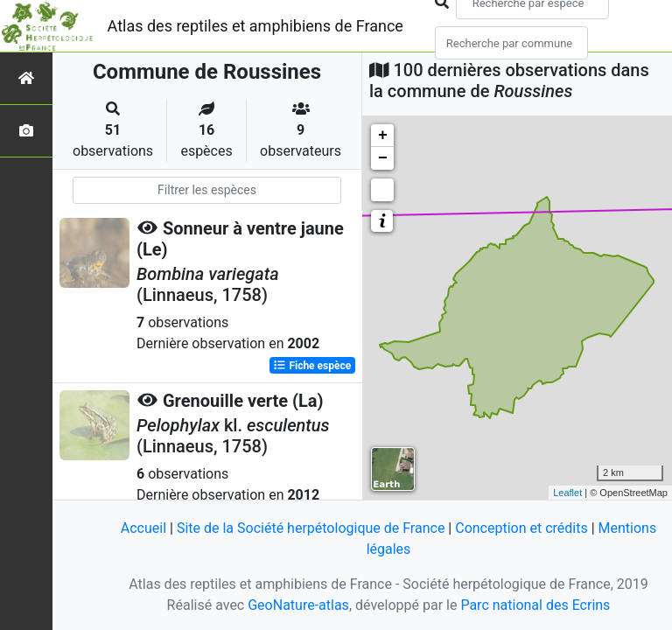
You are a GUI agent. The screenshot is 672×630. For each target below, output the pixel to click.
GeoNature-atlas (298, 605)
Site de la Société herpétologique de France (311, 528)
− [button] (383, 158)
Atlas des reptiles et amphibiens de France (255, 26)
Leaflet (567, 493)
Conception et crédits (521, 528)
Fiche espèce (312, 366)
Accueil (143, 528)
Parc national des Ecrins (535, 605)
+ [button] (383, 136)
